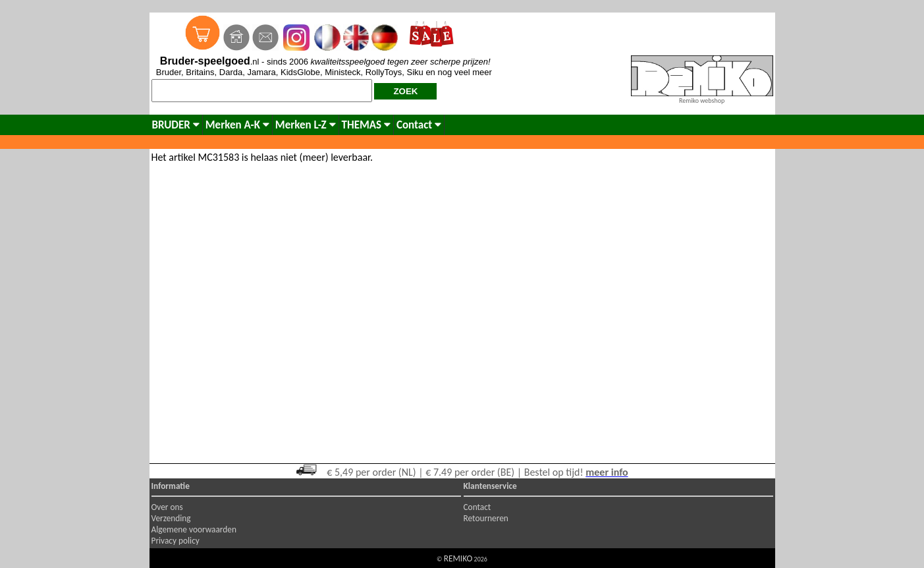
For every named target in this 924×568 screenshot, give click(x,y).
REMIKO (458, 558)
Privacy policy (176, 541)
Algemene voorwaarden (194, 529)
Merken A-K (237, 125)
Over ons (167, 507)
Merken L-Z (306, 125)
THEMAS (366, 125)
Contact (419, 125)
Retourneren (486, 518)
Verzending (171, 518)
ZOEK (405, 91)
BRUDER (176, 125)
